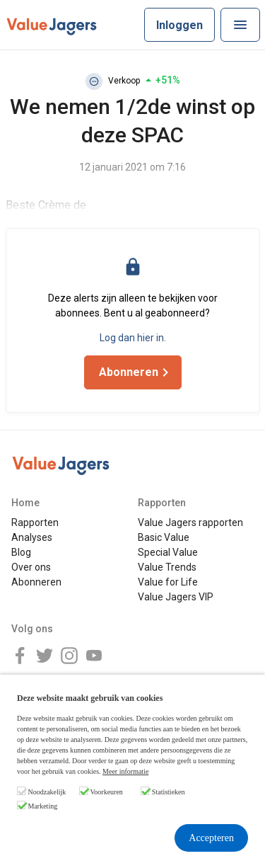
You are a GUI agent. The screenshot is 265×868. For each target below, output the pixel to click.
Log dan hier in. (133, 338)
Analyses (32, 537)
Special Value (168, 552)
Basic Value (164, 537)
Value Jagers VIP (176, 597)
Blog (21, 552)
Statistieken (169, 792)
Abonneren (36, 582)
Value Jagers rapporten (190, 522)
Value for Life (168, 582)
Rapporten (35, 522)
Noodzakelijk (47, 792)
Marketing (43, 806)
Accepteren (211, 838)
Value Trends (167, 567)
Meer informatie (125, 771)
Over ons (31, 567)
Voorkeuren (106, 792)
